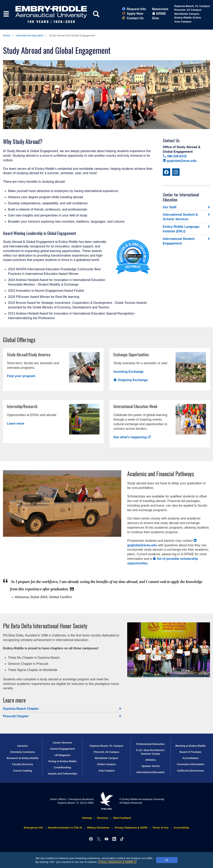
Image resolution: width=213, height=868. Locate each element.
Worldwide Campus (187, 14)
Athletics (150, 760)
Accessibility (181, 828)
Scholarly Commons (22, 752)
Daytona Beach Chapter (21, 709)
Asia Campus (183, 22)
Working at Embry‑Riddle (190, 746)
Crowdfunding (62, 767)
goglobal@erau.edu (180, 161)
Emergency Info (33, 828)
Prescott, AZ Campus (188, 10)
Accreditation (191, 758)
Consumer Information (190, 764)
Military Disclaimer (98, 828)
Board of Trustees (190, 752)
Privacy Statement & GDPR (117, 862)
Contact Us (133, 18)
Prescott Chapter (16, 716)
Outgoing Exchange (131, 380)
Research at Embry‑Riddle (23, 758)
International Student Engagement (179, 241)
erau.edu (106, 801)
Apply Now (133, 14)
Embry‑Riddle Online (188, 18)
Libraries (22, 746)
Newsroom (160, 9)
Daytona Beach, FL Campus (192, 6)
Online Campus (106, 764)
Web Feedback (122, 818)
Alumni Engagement (63, 749)
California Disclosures (190, 771)
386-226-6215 (175, 156)
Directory (103, 818)
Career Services (62, 743)
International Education (30, 35)
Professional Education (150, 744)
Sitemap (87, 818)
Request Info (134, 9)
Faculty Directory (23, 764)
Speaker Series (150, 766)
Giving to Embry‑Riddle (63, 761)
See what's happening (132, 437)
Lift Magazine (62, 755)
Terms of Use (160, 828)
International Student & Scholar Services (180, 217)
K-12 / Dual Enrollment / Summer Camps (150, 752)
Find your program (21, 376)
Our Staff (170, 207)
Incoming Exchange (128, 372)
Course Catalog (23, 771)
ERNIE (159, 14)
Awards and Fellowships (62, 774)
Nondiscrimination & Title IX (65, 828)
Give (156, 18)
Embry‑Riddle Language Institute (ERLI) (181, 229)
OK (167, 860)
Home (7, 35)
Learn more (16, 423)
